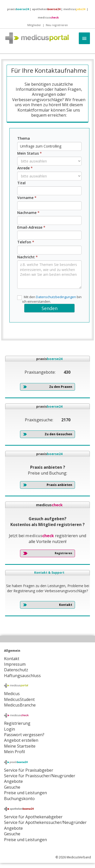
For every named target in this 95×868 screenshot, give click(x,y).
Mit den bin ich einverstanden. (49, 299)
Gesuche (12, 787)
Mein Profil (14, 752)
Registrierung (17, 723)
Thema (24, 138)
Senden (50, 308)
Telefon (26, 242)
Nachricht (27, 257)
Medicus (12, 694)
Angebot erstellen (21, 740)
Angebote (13, 781)
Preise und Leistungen (25, 840)
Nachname (28, 213)
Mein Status (30, 153)
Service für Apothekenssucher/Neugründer (45, 822)
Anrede (25, 168)
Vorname (27, 198)
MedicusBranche (20, 705)
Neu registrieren (57, 25)
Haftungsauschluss (22, 676)
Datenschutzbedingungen (56, 297)
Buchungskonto (19, 799)
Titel (21, 183)
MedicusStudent (19, 699)
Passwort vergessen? (24, 735)
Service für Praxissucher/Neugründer (40, 776)
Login (9, 729)
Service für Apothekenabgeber (33, 817)
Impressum (15, 664)
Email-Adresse (31, 227)
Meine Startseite (20, 746)
